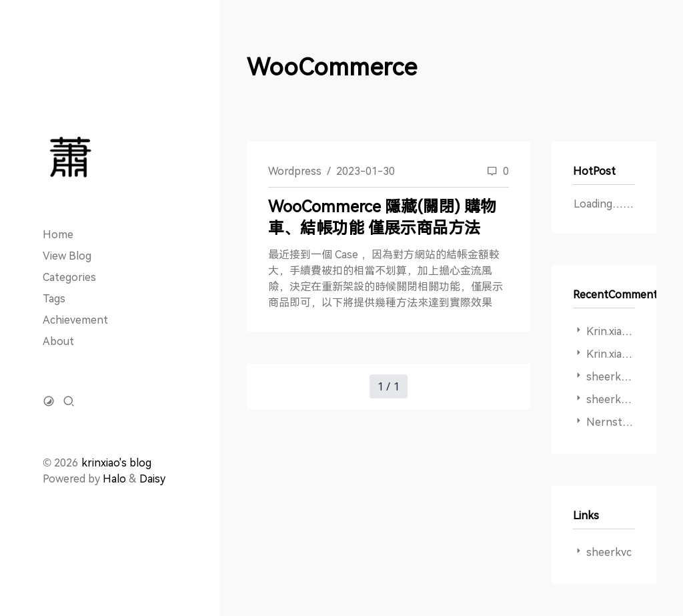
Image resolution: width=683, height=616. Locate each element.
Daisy (152, 479)
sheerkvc (609, 552)
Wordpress (295, 171)
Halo (114, 479)
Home (58, 234)
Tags (54, 298)
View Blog (67, 256)
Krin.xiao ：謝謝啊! (631, 354)
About (58, 341)
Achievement (75, 320)
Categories (69, 277)
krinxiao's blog (116, 463)
